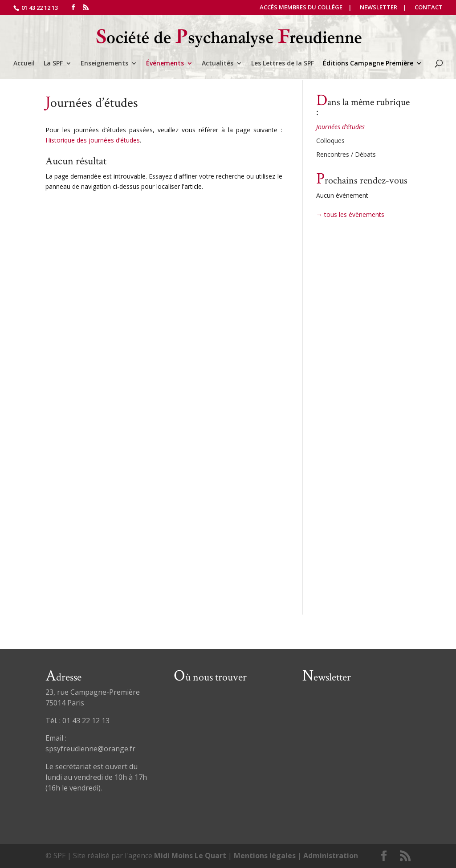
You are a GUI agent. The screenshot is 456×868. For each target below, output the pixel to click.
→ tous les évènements (350, 214)
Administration (331, 856)
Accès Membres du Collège (301, 8)
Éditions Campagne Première (368, 64)
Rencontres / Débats (346, 154)
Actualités (218, 64)
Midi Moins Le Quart (190, 856)
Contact (429, 8)
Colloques (330, 141)
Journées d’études (340, 127)
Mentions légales (265, 856)
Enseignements (104, 64)
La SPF (53, 64)
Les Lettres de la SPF (283, 64)
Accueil (24, 64)
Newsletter (379, 8)
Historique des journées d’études (93, 140)
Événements (165, 64)
